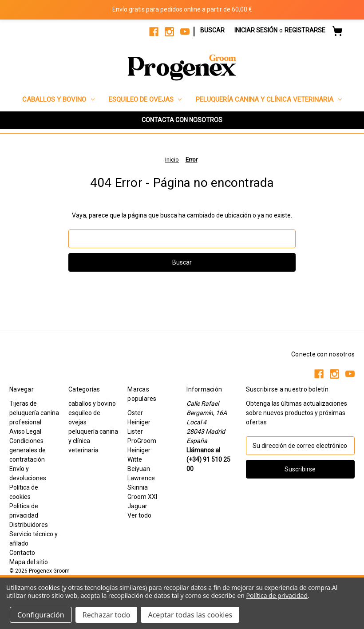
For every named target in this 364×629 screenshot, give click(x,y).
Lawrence (141, 478)
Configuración (41, 615)
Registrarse (305, 30)
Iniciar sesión (256, 30)
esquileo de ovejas (145, 99)
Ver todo (139, 515)
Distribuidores (29, 525)
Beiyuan (139, 469)
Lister (135, 431)
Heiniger (139, 422)
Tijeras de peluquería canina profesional (34, 413)
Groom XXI (142, 497)
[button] (182, 120)
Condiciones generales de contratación (28, 450)
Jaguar (137, 506)
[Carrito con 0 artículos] (337, 32)
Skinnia (138, 487)
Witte (135, 459)
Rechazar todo (107, 615)
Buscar (212, 30)
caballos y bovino (58, 99)
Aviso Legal (25, 431)
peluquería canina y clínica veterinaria (269, 99)
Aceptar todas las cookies (190, 615)
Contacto (22, 553)
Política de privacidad (277, 595)
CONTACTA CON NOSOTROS (182, 120)
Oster (135, 413)
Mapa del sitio (29, 562)
